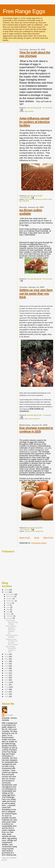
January (10, 618)
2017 (7, 671)
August (9, 603)
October (10, 599)
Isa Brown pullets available (31, 212)
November (10, 596)
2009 (7, 689)
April (8, 612)
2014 (7, 678)
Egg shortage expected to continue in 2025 (36, 430)
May (8, 609)
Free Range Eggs (24, 11)
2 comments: (47, 415)
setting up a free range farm (34, 531)
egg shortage (29, 111)
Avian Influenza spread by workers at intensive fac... (11, 629)
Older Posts (48, 538)
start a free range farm (32, 419)
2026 (7, 590)
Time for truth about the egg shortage (35, 54)
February (10, 616)
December (10, 594)
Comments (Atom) (39, 543)
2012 (7, 682)
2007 (7, 694)
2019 (7, 666)
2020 (7, 664)
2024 (7, 654)
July (8, 605)
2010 (7, 687)
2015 (7, 675)
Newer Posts (25, 538)
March (9, 614)
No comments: (48, 108)
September (11, 601)
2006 (7, 696)
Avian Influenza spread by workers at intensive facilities (35, 122)
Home (37, 538)
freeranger (9, 715)
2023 (7, 656)
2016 (7, 673)
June (8, 607)
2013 (7, 680)
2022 (7, 659)
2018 (7, 668)
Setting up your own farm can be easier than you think (36, 293)
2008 (7, 692)
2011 (7, 685)
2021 (7, 661)
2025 (7, 592)
